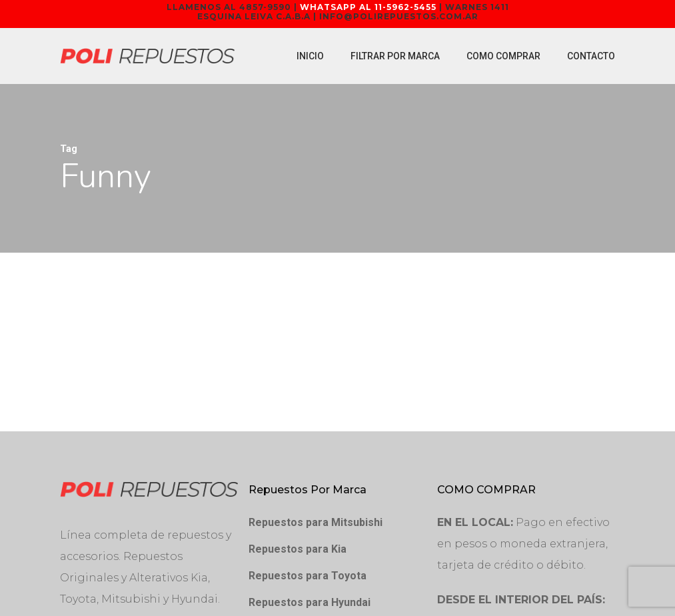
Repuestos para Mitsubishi (316, 522)
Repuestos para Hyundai (310, 602)
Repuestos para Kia (298, 549)
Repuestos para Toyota (308, 576)
